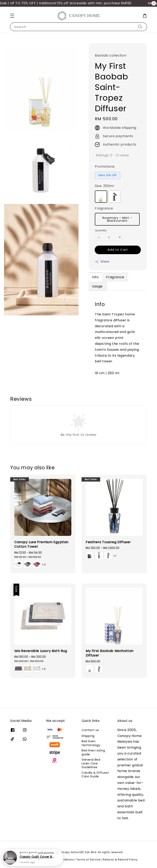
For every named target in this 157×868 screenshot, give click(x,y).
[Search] (140, 27)
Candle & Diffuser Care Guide (95, 775)
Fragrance (104, 208)
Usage (98, 286)
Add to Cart (118, 250)
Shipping (88, 736)
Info (95, 277)
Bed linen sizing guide (93, 752)
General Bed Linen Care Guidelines (91, 763)
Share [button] (102, 262)
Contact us (90, 730)
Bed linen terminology (91, 743)
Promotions (105, 166)
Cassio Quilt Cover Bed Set (38, 857)
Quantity (101, 230)
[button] (12, 16)
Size (104, 186)
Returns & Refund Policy (120, 860)
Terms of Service (89, 860)
